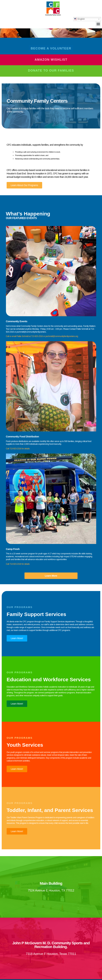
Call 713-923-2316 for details (18, 449)
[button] (98, 24)
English (79, 19)
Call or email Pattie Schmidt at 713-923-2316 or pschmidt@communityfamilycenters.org (42, 336)
